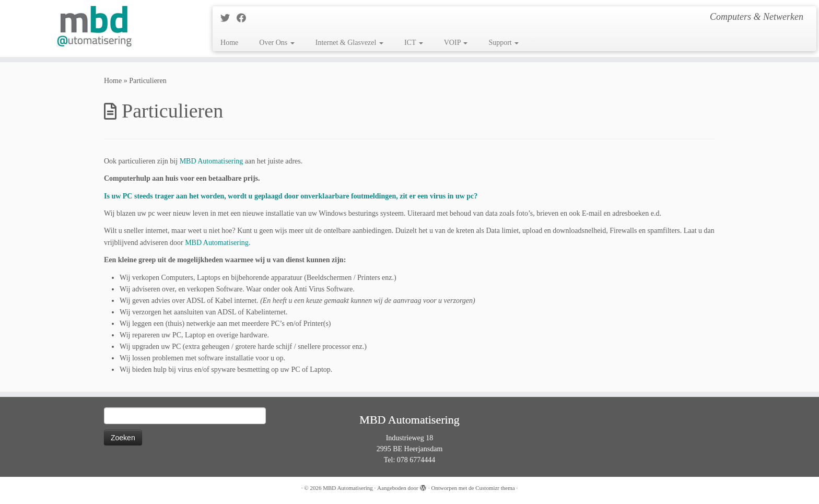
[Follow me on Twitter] (229, 18)
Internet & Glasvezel (349, 43)
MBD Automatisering (348, 488)
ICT (414, 43)
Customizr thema (495, 488)
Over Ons (277, 43)
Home (229, 43)
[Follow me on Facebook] (245, 18)
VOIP (456, 43)
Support (504, 43)
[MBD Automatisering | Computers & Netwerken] (95, 26)
